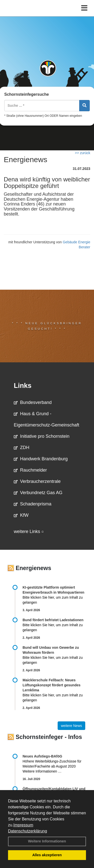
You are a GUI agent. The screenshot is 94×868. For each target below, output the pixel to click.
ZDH (22, 448)
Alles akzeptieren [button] (47, 855)
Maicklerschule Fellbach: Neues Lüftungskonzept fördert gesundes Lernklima (52, 685)
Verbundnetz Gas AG (38, 493)
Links (23, 386)
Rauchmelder (30, 470)
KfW (21, 515)
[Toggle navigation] (84, 8)
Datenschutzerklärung (28, 831)
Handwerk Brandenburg (41, 459)
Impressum (23, 825)
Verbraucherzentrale (37, 481)
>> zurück (83, 153)
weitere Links (29, 531)
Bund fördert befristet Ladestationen (53, 620)
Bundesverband (33, 402)
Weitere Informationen (47, 841)
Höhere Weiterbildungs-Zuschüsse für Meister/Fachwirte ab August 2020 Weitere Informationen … (52, 766)
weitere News (71, 726)
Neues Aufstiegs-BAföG (42, 756)
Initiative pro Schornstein (42, 436)
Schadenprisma (33, 504)
